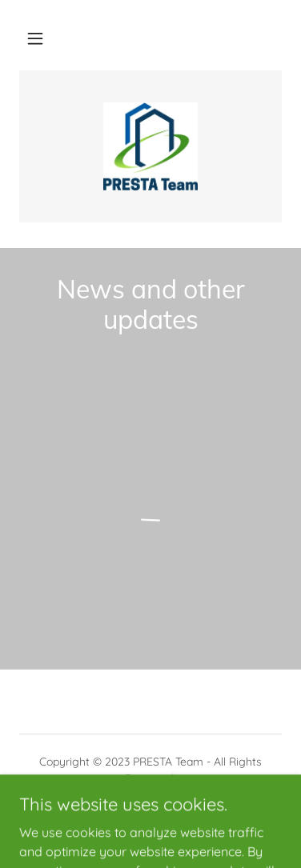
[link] (151, 146)
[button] (35, 38)
